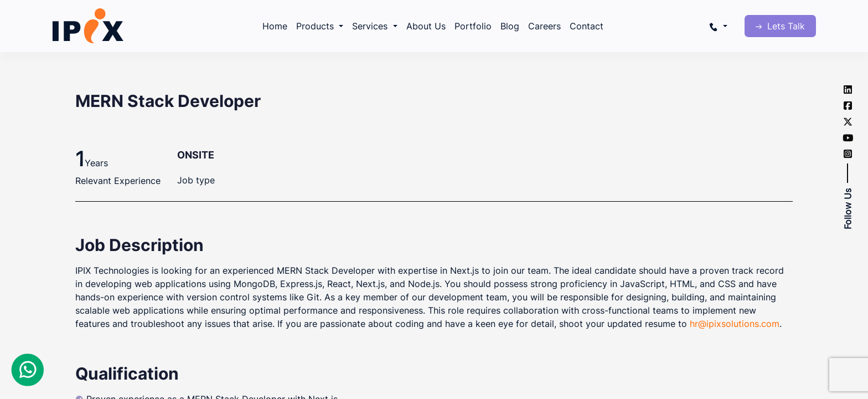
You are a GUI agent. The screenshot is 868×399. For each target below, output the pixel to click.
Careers (544, 26)
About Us (426, 26)
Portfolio (473, 26)
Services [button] (371, 26)
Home (275, 26)
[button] (718, 26)
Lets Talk (780, 26)
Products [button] (316, 26)
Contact (587, 26)
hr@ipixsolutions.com (735, 324)
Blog (510, 26)
